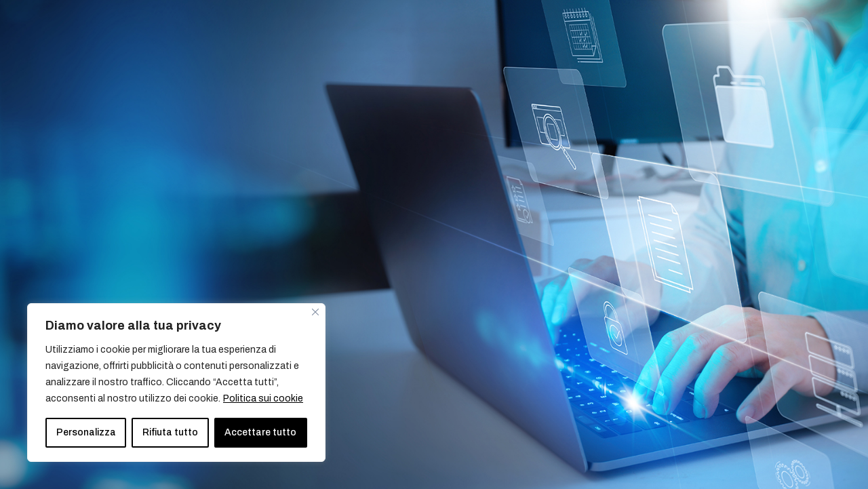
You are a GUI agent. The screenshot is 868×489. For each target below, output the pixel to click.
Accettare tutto (260, 432)
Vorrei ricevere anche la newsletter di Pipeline (573, 356)
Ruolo (640, 274)
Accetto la (527, 331)
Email (470, 214)
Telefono (648, 214)
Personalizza (86, 432)
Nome (471, 155)
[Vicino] (315, 312)
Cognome (650, 155)
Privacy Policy (553, 331)
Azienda (476, 272)
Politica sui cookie (263, 398)
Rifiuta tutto (170, 432)
